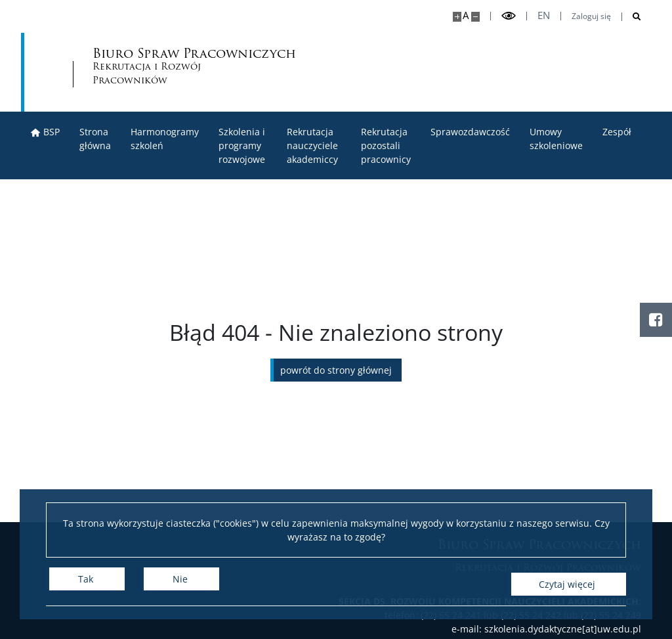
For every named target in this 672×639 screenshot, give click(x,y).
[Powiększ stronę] (457, 17)
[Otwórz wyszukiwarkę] (632, 17)
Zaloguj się (591, 16)
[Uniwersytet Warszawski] (119, 72)
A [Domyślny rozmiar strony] (466, 15)
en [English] (544, 15)
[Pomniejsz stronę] (475, 17)
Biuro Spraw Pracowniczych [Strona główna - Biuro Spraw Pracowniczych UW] (301, 67)
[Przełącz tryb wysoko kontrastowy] (509, 16)
